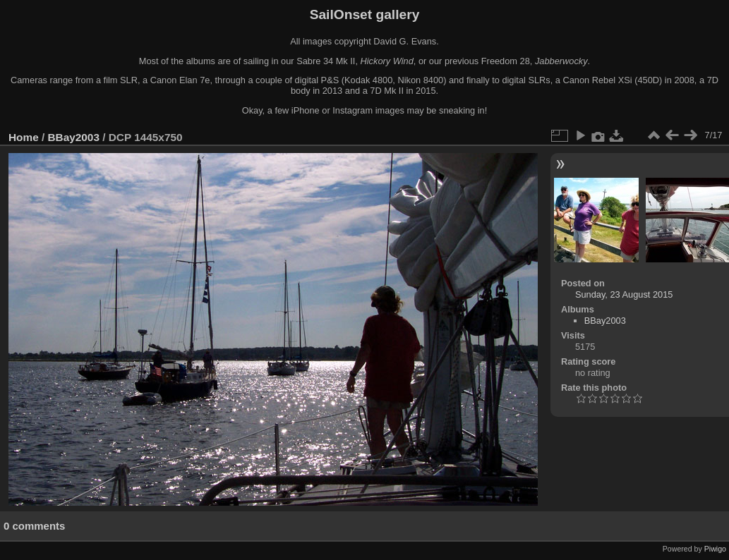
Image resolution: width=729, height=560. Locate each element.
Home (24, 137)
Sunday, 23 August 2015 (624, 294)
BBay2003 (74, 137)
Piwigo (715, 549)
